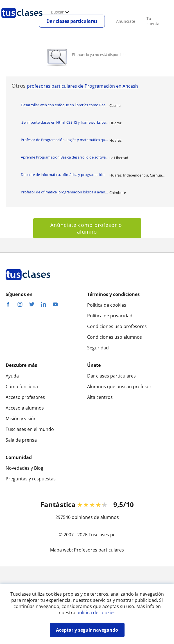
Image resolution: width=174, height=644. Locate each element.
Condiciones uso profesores (117, 326)
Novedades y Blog (24, 468)
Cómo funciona (22, 387)
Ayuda (12, 376)
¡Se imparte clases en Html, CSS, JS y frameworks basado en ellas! (65, 122)
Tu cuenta (153, 21)
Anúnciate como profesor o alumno (87, 228)
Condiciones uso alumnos (115, 337)
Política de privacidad (110, 316)
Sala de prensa (21, 440)
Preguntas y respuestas (31, 479)
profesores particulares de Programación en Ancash (83, 86)
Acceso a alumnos (25, 408)
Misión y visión (21, 419)
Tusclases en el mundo (30, 429)
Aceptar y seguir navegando (87, 630)
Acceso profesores (25, 397)
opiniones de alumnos (95, 517)
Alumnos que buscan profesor (119, 387)
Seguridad (98, 348)
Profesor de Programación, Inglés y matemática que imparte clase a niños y (65, 140)
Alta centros (100, 397)
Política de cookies (107, 305)
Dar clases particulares (72, 21)
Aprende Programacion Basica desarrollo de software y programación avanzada (65, 157)
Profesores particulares (99, 550)
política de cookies (96, 613)
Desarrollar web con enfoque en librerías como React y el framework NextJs (65, 105)
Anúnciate (126, 21)
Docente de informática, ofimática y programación (63, 175)
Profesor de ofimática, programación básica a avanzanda (65, 192)
